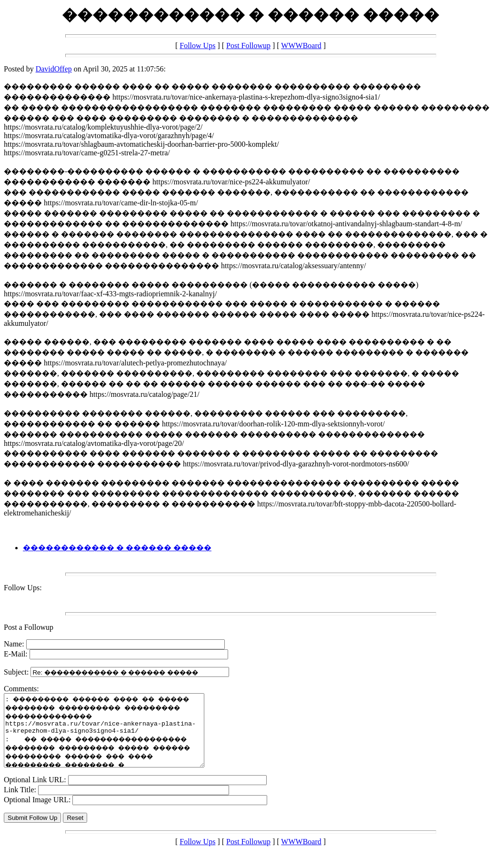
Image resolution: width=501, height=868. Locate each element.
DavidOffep (54, 69)
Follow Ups (197, 45)
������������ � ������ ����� (117, 548)
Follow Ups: (23, 588)
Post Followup (248, 45)
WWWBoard (301, 45)
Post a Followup (29, 627)
